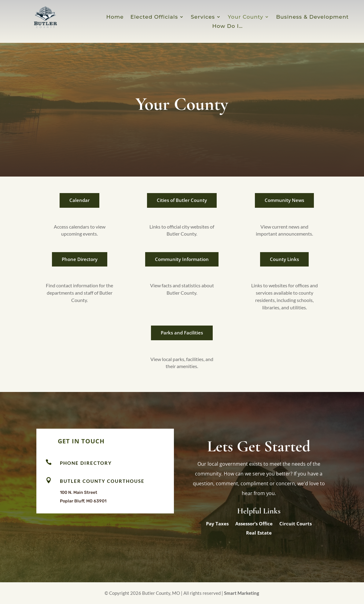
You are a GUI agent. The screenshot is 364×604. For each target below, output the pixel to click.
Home (115, 17)
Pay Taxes (217, 524)
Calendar (79, 200)
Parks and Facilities (182, 333)
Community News (284, 200)
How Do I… (228, 26)
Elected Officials (154, 17)
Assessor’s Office (254, 524)
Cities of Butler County (182, 200)
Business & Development (312, 17)
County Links (284, 259)
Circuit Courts (296, 524)
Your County (245, 17)
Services (203, 17)
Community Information (182, 259)
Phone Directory (80, 259)
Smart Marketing (242, 593)
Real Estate (259, 533)
